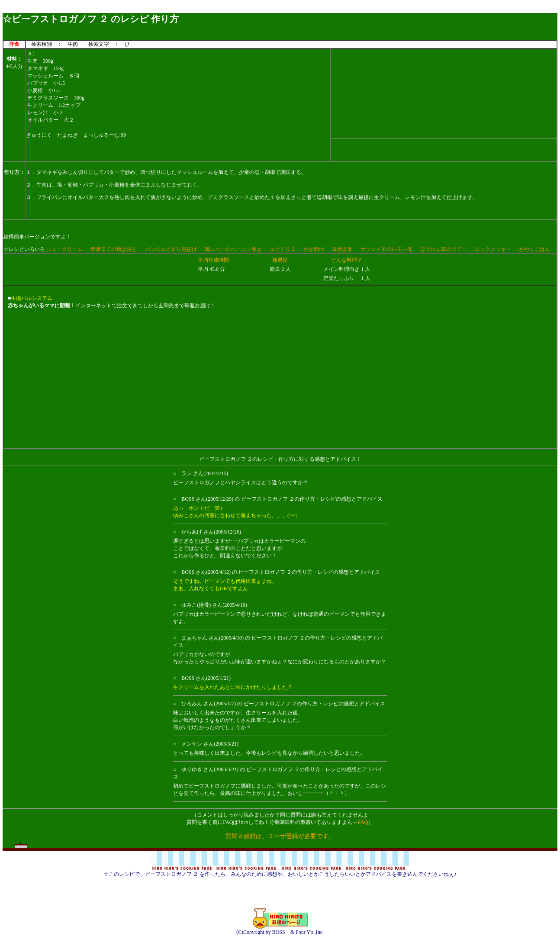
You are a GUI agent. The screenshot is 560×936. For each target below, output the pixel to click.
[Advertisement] (280, 10)
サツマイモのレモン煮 (386, 249)
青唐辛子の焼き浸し (114, 249)
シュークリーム (64, 249)
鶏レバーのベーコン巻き (233, 249)
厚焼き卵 (342, 249)
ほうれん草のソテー (444, 249)
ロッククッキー (493, 249)
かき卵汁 (314, 249)
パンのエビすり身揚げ (171, 249)
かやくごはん (534, 249)
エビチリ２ (283, 249)
